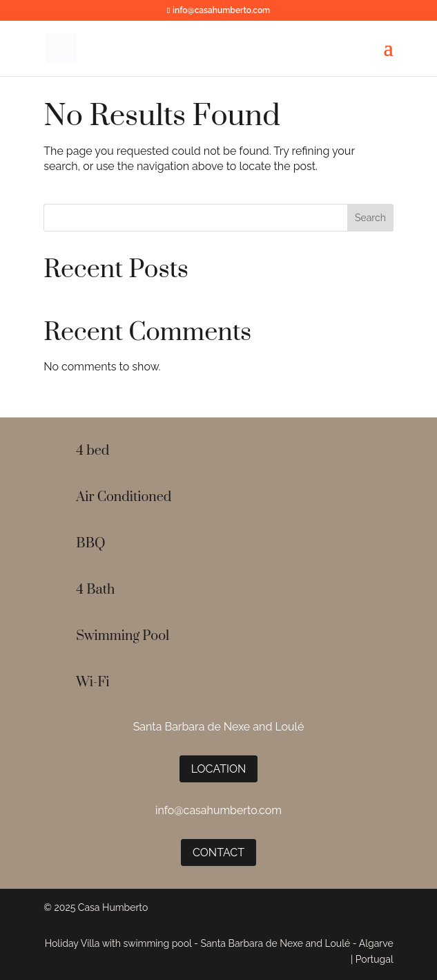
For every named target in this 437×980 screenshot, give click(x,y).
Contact (218, 852)
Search (370, 218)
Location (219, 769)
